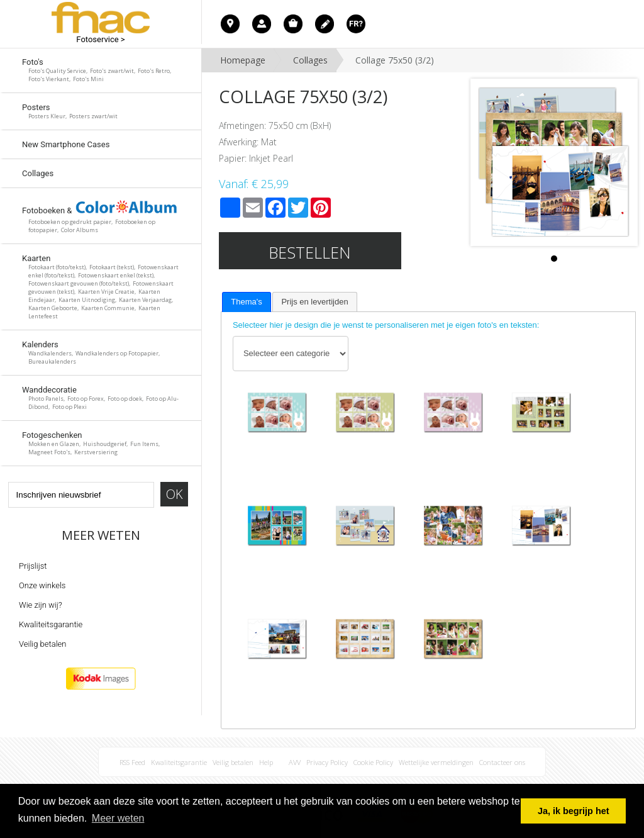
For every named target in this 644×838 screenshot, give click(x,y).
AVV (295, 762)
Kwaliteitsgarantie (51, 624)
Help (266, 762)
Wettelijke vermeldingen (436, 762)
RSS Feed (132, 762)
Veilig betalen (42, 644)
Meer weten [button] (118, 818)
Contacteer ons (502, 762)
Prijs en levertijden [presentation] (314, 302)
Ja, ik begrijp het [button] (574, 811)
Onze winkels (42, 585)
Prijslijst (33, 566)
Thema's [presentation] (246, 302)
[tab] (246, 302)
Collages (310, 60)
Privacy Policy (327, 762)
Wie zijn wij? (41, 605)
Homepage (243, 60)
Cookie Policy (373, 762)
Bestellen (310, 252)
